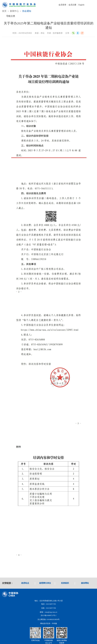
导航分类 (11, 16)
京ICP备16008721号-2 (48, 615)
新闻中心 (14, 11)
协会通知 (27, 11)
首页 (4, 11)
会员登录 (62, 5)
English (81, 5)
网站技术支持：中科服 (49, 623)
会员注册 (72, 5)
